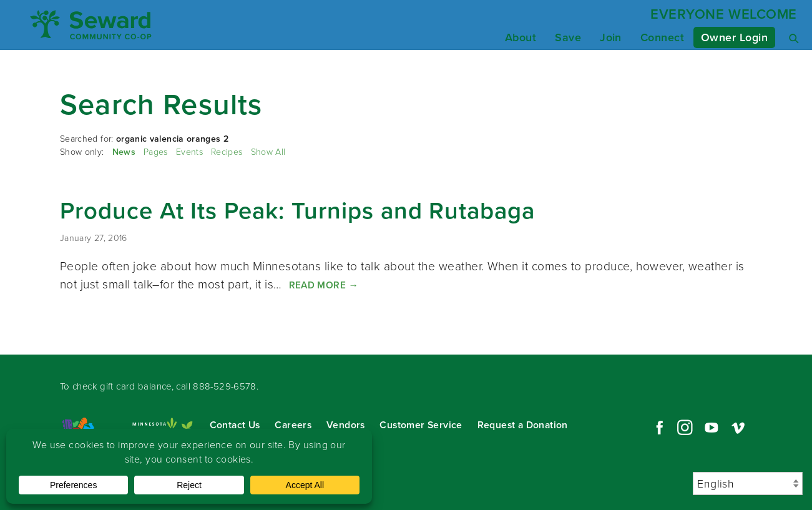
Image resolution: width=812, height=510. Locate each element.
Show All (268, 152)
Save (568, 37)
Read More (324, 285)
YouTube (712, 428)
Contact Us (235, 425)
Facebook (658, 428)
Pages (156, 152)
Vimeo (738, 428)
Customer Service (421, 425)
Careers (293, 425)
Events (189, 152)
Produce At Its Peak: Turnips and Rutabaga (297, 210)
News (124, 152)
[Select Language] (748, 483)
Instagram (685, 428)
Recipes (227, 152)
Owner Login (734, 37)
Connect (662, 37)
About (521, 37)
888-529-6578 (225, 386)
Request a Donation (523, 425)
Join (611, 37)
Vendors (346, 425)
